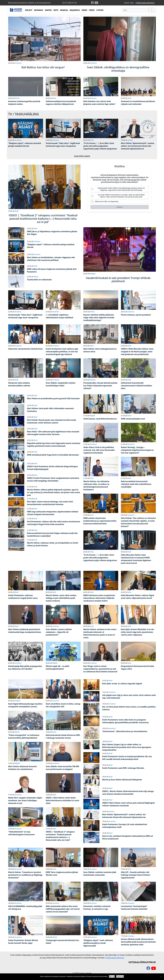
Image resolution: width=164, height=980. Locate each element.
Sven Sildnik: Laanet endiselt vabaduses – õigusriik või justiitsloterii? (59, 632)
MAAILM (64, 10)
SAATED (48, 10)
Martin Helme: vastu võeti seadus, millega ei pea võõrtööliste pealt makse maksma (61, 598)
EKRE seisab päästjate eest (133, 419)
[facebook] (93, 3)
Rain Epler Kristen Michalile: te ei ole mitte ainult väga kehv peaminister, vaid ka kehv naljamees (137, 632)
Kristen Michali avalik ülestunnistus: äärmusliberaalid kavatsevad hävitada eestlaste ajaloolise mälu (138, 942)
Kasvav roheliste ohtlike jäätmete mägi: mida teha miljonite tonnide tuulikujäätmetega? (99, 318)
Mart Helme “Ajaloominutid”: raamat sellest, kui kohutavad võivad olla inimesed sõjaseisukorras (138, 146)
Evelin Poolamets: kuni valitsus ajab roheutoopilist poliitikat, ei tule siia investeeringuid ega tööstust (62, 352)
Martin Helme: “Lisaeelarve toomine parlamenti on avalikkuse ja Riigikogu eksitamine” (25, 875)
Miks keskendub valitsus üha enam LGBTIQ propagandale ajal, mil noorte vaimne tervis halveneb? (63, 909)
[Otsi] (135, 10)
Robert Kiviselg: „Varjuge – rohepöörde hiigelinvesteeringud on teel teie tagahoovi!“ (137, 450)
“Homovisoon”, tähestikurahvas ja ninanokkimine (125, 731)
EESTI (56, 10)
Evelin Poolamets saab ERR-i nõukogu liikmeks (123, 768)
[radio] (120, 189)
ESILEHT (29, 10)
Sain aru (112, 976)
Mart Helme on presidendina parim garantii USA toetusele (53, 398)
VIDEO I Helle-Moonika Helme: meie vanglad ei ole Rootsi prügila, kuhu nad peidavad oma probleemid (137, 352)
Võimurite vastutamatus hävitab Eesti (25, 349)
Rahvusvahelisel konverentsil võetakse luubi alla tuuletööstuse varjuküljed (136, 484)
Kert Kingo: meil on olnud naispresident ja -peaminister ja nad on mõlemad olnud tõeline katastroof (100, 669)
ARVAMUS (39, 10)
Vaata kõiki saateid (82, 156)
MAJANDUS (75, 10)
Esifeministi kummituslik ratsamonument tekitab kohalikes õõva (136, 386)
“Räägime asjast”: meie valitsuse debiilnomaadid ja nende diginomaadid (98, 943)
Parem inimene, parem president (136, 315)
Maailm (93, 274)
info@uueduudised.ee (145, 3)
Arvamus (18, 63)
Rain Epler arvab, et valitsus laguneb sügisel (122, 684)
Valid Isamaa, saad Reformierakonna (100, 419)
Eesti (54, 98)
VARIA (84, 10)
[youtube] (96, 3)
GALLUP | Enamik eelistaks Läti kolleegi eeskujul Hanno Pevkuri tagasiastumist (136, 875)
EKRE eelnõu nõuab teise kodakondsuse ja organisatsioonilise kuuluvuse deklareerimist (100, 521)
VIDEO (92, 10)
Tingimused (120, 976)
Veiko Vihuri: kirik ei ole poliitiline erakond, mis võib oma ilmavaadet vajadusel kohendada (99, 450)
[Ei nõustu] (161, 977)
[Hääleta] (120, 207)
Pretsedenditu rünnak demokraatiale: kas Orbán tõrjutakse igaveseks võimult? (101, 386)
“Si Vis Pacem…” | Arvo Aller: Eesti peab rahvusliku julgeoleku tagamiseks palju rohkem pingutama (100, 146)
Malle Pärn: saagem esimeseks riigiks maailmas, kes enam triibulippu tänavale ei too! (25, 800)
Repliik (92, 416)
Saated (130, 140)
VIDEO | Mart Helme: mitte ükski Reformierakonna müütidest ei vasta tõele (62, 800)
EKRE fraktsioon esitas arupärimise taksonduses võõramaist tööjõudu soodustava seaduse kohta (99, 598)
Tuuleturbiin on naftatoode (39, 280)
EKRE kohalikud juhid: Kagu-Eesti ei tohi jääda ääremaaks (53, 455)
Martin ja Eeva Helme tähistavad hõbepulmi (122, 780)
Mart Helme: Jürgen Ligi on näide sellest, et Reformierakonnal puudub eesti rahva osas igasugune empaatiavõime (127, 747)
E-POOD (100, 10)
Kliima (17, 98)
